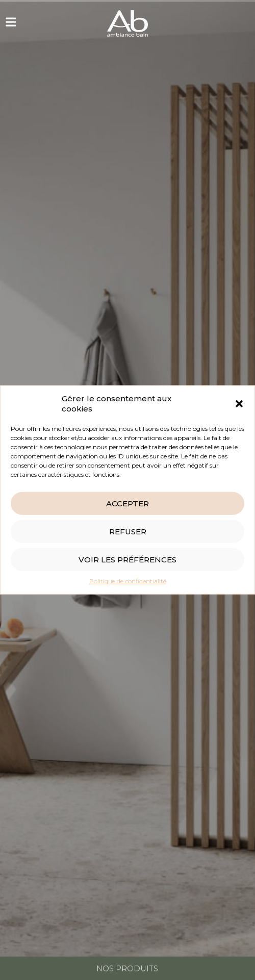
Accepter (127, 504)
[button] (239, 404)
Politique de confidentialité (128, 581)
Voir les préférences (127, 560)
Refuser (128, 532)
